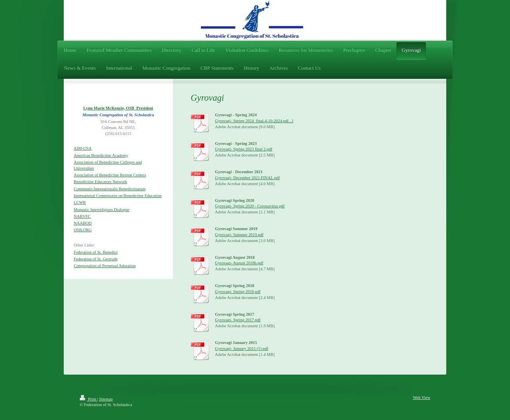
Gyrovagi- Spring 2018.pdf (238, 292)
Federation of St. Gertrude (96, 259)
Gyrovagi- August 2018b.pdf (239, 263)
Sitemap (106, 399)
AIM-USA (83, 148)
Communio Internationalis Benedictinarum (110, 189)
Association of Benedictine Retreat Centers (110, 175)
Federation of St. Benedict (96, 252)
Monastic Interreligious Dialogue (101, 210)
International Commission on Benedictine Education (118, 196)
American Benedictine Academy (101, 155)
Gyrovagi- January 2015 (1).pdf (242, 349)
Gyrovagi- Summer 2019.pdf (239, 235)
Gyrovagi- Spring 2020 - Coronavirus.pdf (250, 206)
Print (88, 399)
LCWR (80, 202)
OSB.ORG (83, 230)
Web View (422, 398)
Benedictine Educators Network (100, 182)
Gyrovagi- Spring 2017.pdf (238, 320)
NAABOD (83, 223)
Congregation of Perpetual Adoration (105, 266)
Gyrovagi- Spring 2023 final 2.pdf (244, 149)
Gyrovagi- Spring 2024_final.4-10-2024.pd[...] (254, 121)
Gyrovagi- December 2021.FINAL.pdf (248, 178)
